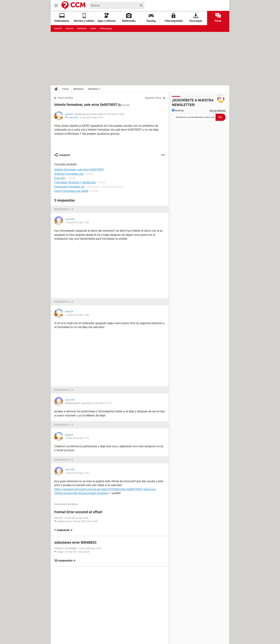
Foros (218, 18)
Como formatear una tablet (71, 191)
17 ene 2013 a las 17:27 (92, 118)
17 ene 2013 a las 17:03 (77, 222)
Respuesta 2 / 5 (64, 302)
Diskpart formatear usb (69, 174)
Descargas (196, 18)
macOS (58, 28)
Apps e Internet (107, 18)
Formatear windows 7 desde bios (75, 182)
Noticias (178, 110)
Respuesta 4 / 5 (64, 425)
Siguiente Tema (153, 98)
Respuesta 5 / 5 (64, 460)
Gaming (151, 18)
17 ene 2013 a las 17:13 (77, 438)
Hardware (82, 28)
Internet (69, 28)
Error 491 (60, 178)
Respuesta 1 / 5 (64, 209)
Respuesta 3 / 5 (64, 390)
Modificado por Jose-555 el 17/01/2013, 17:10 (88, 403)
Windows (78, 89)
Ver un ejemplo (218, 110)
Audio (93, 28)
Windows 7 (94, 89)
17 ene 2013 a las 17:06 (77, 315)
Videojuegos (106, 28)
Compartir (64, 155)
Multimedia (129, 18)
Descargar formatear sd (69, 187)
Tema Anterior (65, 98)
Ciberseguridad (173, 18)
